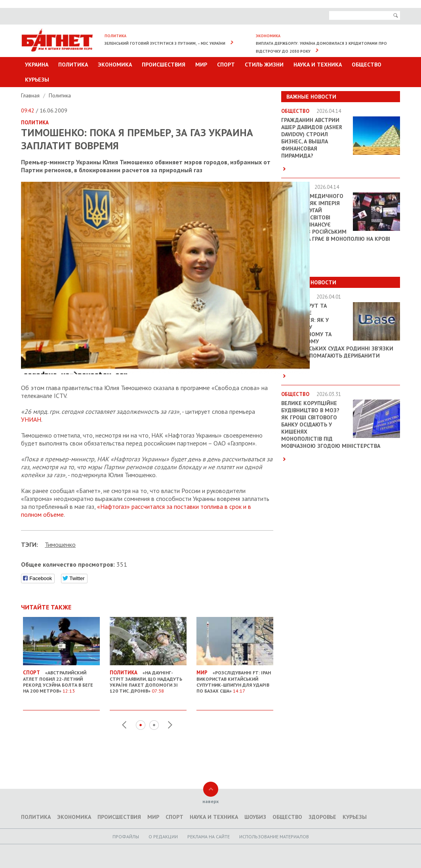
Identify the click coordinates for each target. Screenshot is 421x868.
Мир (201, 65)
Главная (31, 95)
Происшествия (164, 65)
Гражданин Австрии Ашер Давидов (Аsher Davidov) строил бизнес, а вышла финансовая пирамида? (312, 138)
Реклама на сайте (209, 837)
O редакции (163, 837)
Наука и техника (318, 65)
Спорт (226, 65)
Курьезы (37, 80)
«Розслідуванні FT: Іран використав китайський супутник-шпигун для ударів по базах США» (235, 679)
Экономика (115, 65)
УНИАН (31, 419)
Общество (367, 65)
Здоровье (322, 817)
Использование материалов (274, 837)
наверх (211, 801)
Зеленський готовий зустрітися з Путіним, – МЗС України (165, 43)
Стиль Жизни (264, 65)
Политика (73, 65)
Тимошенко (60, 544)
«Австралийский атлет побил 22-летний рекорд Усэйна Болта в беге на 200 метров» (61, 679)
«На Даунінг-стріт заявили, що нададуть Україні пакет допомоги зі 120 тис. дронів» (148, 679)
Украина (37, 65)
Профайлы (126, 837)
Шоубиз (255, 817)
